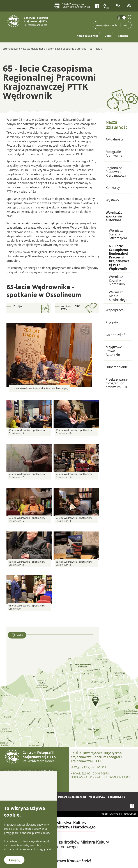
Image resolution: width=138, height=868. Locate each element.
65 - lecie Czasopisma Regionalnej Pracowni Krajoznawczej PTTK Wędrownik (119, 257)
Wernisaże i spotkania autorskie (67, 49)
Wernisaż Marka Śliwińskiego (118, 296)
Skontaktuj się (116, 797)
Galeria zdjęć (115, 335)
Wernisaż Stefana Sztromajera (118, 234)
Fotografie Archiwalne (114, 154)
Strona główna (11, 49)
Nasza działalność (34, 49)
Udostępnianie (117, 367)
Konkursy (113, 188)
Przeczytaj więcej (14, 824)
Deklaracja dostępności (72, 797)
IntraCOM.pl (129, 814)
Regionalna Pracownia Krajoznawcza (116, 172)
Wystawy (112, 200)
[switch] (121, 17)
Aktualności (114, 139)
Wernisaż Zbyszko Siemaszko (117, 280)
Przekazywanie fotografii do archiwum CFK (117, 383)
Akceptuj (14, 860)
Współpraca (115, 310)
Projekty (112, 322)
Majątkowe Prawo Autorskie (114, 351)
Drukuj (17, 635)
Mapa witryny (97, 797)
